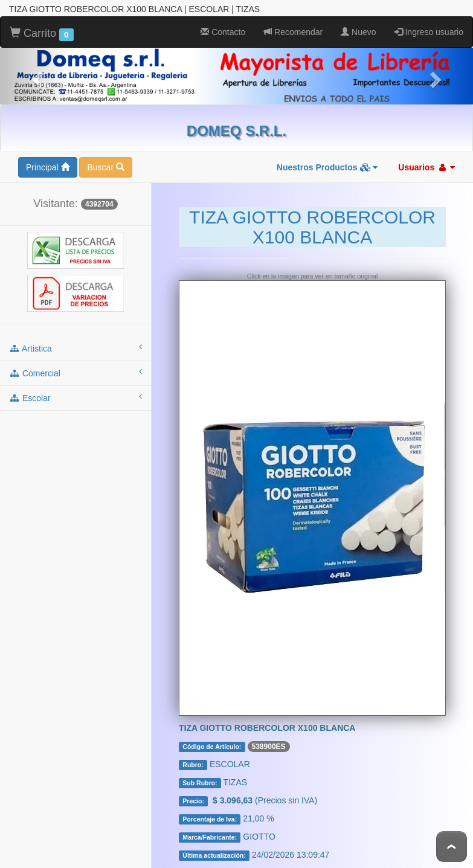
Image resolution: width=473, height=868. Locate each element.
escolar (76, 397)
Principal (48, 167)
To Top (452, 847)
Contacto (223, 32)
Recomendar (293, 32)
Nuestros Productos (327, 167)
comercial (76, 373)
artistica (76, 348)
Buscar (105, 167)
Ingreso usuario (429, 32)
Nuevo (358, 32)
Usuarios (426, 167)
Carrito (42, 34)
